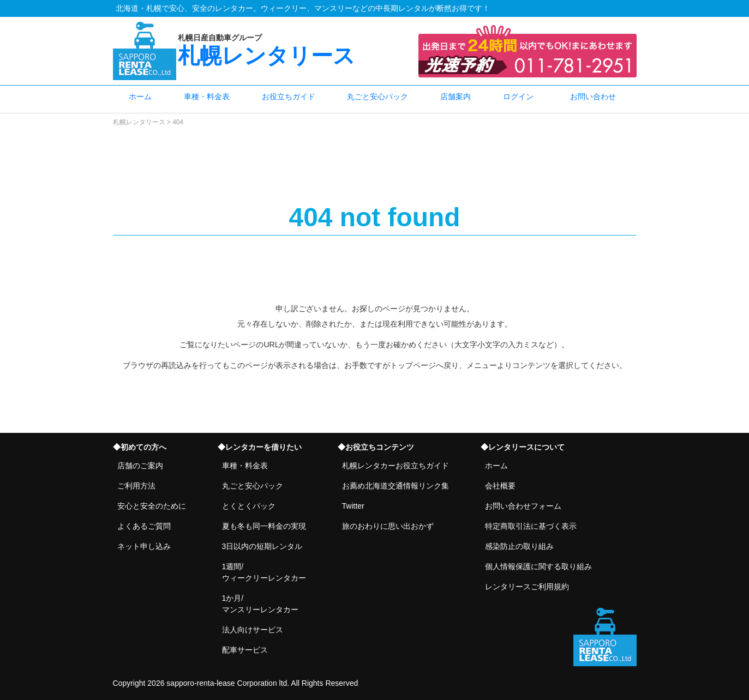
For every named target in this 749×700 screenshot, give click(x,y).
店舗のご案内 (140, 466)
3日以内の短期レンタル (262, 546)
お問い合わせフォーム (523, 506)
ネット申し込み (144, 546)
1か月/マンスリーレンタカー (260, 604)
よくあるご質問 (144, 526)
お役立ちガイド (289, 96)
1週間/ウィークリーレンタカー (264, 572)
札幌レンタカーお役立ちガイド (396, 466)
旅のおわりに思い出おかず (388, 526)
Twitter (353, 506)
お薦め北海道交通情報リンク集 (396, 486)
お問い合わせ (593, 96)
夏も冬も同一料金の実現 (264, 526)
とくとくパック (249, 506)
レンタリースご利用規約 (527, 587)
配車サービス (245, 650)
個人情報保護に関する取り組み (538, 566)
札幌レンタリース (293, 50)
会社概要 (500, 486)
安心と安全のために (152, 506)
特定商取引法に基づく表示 (531, 526)
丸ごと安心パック (378, 96)
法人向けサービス (253, 630)
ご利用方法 (136, 486)
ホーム (140, 96)
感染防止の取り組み (519, 546)
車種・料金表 (207, 96)
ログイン (518, 96)
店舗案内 (456, 96)
